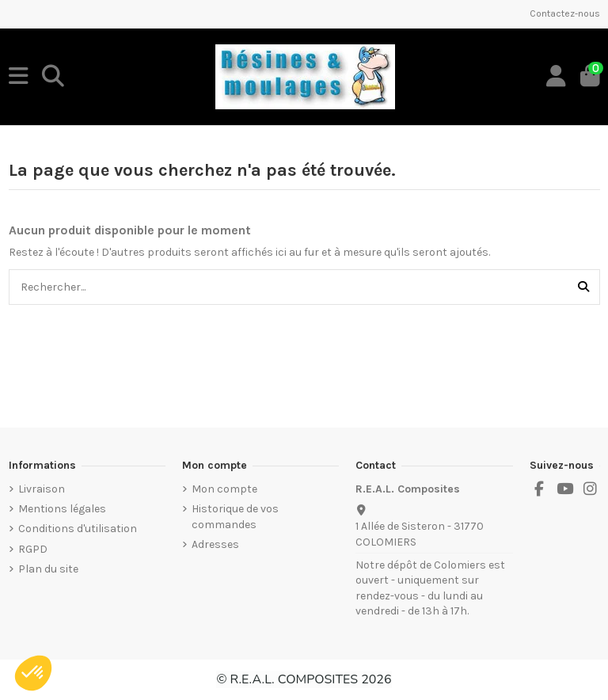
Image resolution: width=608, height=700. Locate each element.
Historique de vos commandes (235, 517)
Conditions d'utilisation (78, 529)
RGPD (33, 549)
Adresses (215, 544)
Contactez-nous (565, 13)
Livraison (42, 489)
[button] (33, 673)
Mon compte (224, 489)
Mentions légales (62, 509)
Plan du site (48, 569)
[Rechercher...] (583, 287)
